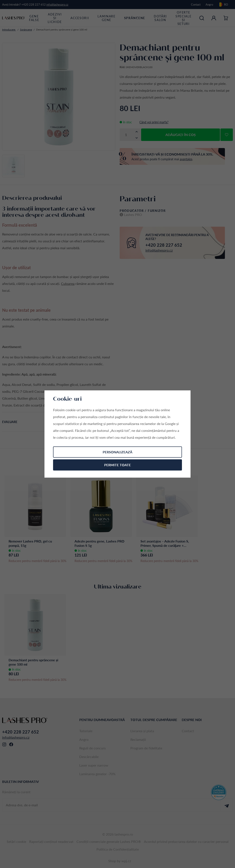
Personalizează (117, 452)
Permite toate (117, 465)
